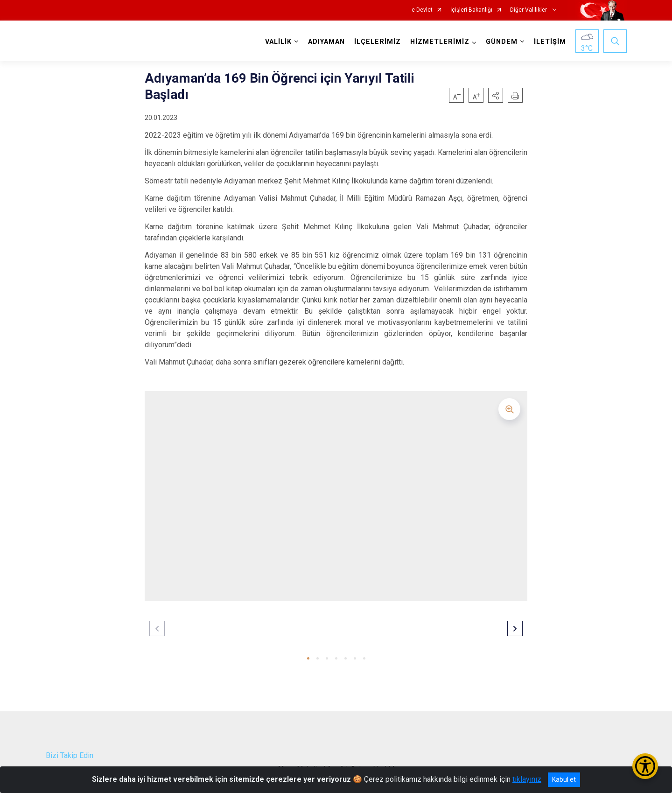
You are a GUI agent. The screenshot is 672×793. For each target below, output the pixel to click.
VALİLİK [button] (278, 42)
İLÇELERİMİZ (378, 42)
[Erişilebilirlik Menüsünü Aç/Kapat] (645, 766)
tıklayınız (527, 779)
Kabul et (564, 779)
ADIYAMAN (326, 42)
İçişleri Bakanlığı (471, 10)
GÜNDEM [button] (502, 42)
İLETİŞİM (550, 42)
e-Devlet (422, 10)
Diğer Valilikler (529, 10)
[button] (496, 95)
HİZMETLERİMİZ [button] (440, 42)
